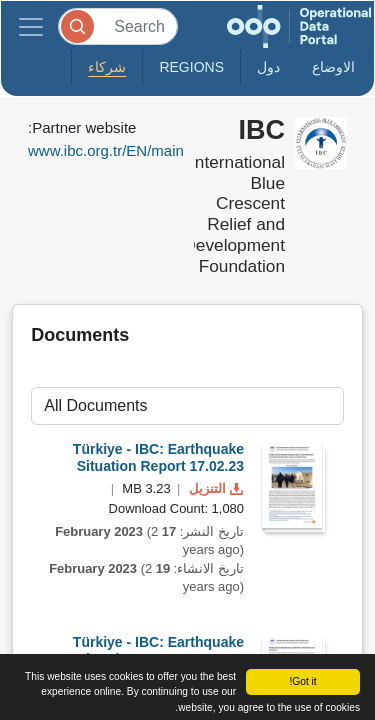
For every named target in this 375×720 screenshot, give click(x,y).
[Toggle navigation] (31, 26)
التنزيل (214, 488)
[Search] (118, 26)
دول (268, 67)
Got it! (302, 681)
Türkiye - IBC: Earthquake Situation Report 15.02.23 (158, 650)
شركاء (107, 67)
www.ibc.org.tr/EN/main (106, 150)
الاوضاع (333, 67)
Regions (191, 67)
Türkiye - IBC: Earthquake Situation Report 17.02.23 (158, 457)
